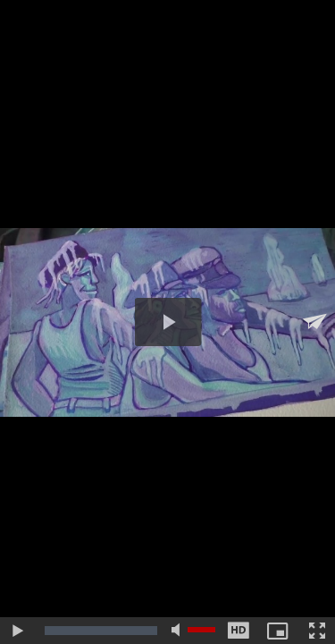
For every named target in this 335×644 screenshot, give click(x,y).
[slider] (101, 631)
